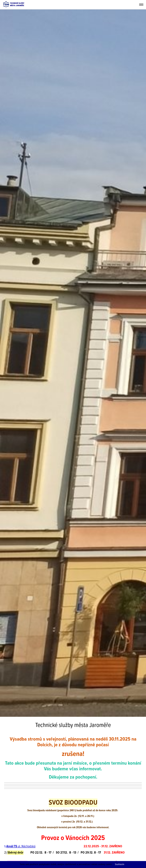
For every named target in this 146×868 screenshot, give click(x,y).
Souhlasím (120, 864)
